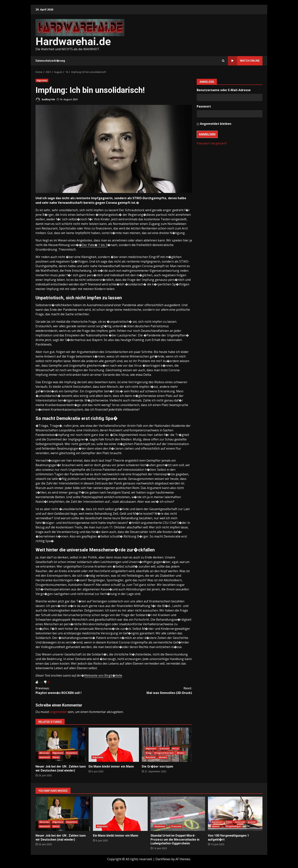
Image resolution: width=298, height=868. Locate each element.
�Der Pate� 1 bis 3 (93, 245)
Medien (181, 753)
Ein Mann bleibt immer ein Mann (114, 745)
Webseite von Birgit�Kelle (103, 675)
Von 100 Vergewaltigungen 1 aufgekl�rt (235, 814)
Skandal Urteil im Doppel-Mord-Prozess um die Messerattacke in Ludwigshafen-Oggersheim (178, 814)
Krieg (149, 753)
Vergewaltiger (233, 826)
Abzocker (44, 753)
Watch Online (244, 61)
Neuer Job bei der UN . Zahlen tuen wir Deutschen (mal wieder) (61, 745)
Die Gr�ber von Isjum (167, 745)
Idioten (216, 826)
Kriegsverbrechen (164, 753)
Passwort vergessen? (212, 143)
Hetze (56, 757)
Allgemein (42, 80)
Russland (151, 757)
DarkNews (163, 859)
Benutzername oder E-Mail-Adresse (224, 90)
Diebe (229, 822)
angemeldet (58, 712)
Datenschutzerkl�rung (50, 61)
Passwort (204, 106)
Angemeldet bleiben (216, 124)
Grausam (164, 749)
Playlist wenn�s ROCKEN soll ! (75, 690)
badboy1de (45, 100)
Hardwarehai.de (73, 41)
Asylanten (72, 753)
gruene (252, 822)
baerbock (45, 757)
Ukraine (163, 757)
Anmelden (207, 134)
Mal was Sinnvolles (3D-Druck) (153, 690)
